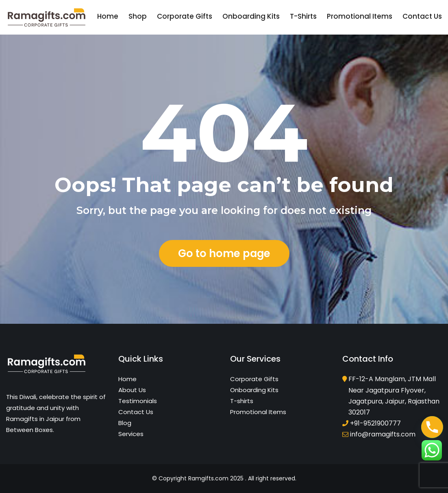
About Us (132, 390)
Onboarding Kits (251, 16)
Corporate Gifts (185, 16)
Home (108, 16)
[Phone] (432, 427)
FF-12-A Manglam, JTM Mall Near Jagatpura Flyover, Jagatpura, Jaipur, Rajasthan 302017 (394, 396)
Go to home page (224, 253)
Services (131, 434)
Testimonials (138, 401)
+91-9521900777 (375, 423)
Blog (125, 423)
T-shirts (303, 16)
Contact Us (422, 16)
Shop (138, 16)
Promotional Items (360, 16)
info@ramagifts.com (383, 434)
